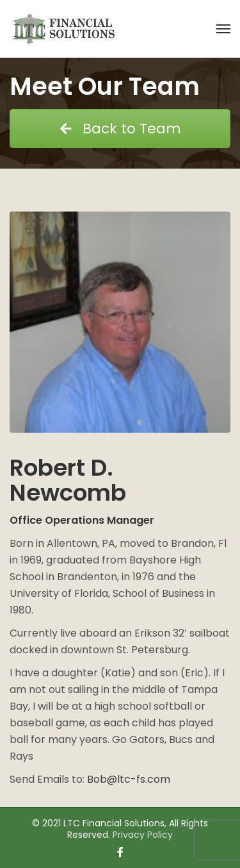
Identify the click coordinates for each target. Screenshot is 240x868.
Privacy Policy (143, 835)
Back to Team (120, 129)
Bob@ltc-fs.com (129, 779)
